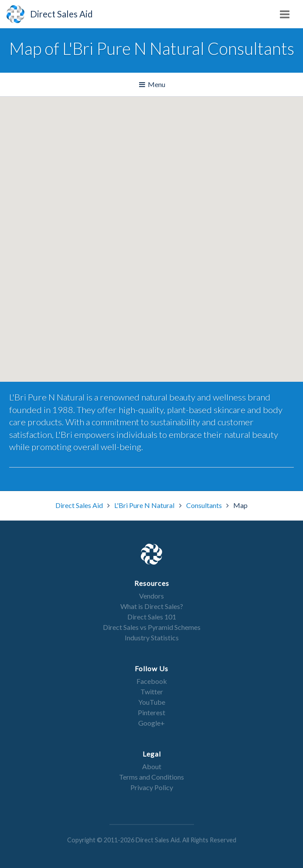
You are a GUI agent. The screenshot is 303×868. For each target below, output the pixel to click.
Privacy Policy (152, 787)
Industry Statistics (152, 638)
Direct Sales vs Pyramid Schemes (152, 627)
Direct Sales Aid (80, 505)
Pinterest (151, 712)
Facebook (152, 681)
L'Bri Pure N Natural (145, 505)
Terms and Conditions (151, 777)
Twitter (152, 691)
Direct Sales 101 (152, 617)
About (152, 766)
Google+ (151, 723)
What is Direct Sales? (152, 606)
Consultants (205, 505)
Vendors (151, 596)
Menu (153, 85)
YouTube (152, 702)
